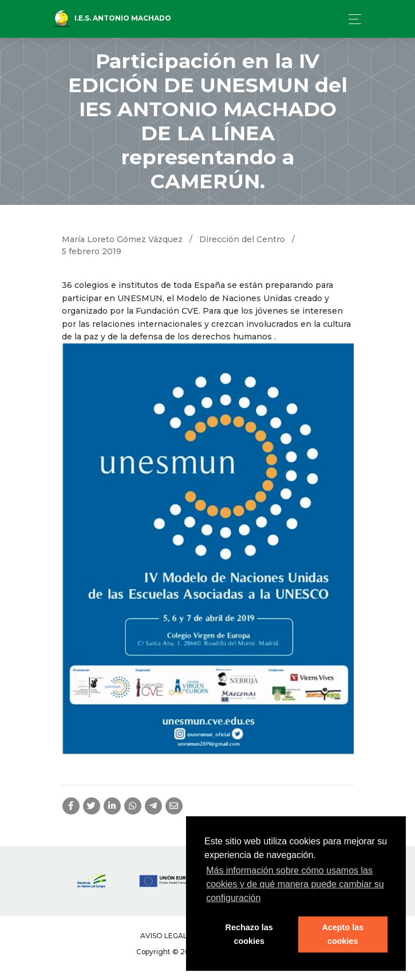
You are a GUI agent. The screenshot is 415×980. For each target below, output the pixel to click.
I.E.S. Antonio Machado (112, 19)
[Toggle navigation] (352, 19)
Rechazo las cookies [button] (249, 934)
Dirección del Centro (242, 239)
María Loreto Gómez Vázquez (122, 239)
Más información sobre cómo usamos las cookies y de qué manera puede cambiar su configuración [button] (295, 884)
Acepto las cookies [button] (343, 934)
